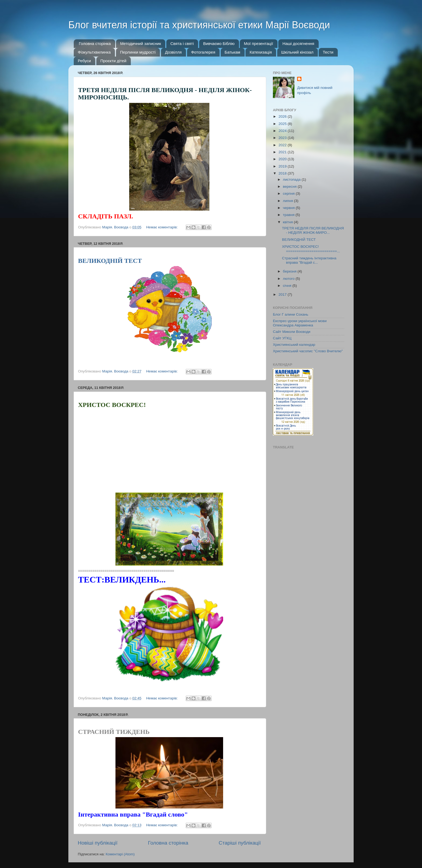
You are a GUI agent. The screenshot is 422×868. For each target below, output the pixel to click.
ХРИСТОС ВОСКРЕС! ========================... (311, 249)
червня (289, 208)
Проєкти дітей (113, 61)
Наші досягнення (298, 43)
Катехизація (261, 52)
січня (288, 286)
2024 (283, 131)
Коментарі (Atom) (120, 854)
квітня (288, 222)
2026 (283, 116)
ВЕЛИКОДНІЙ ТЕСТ (110, 261)
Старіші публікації (240, 843)
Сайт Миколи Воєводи (292, 332)
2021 (283, 152)
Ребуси (84, 61)
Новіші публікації (98, 843)
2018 (283, 173)
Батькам (233, 52)
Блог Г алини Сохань (291, 314)
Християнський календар (294, 345)
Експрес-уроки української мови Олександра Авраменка (300, 323)
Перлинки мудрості (138, 52)
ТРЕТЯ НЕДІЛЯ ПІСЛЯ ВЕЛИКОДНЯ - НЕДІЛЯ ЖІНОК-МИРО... (313, 230)
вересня (290, 187)
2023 (283, 138)
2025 (283, 124)
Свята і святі (182, 43)
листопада (292, 179)
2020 (283, 159)
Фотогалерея (203, 52)
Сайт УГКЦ (282, 338)
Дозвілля (173, 52)
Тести (328, 52)
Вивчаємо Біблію (219, 43)
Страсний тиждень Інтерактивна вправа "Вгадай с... (309, 260)
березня (290, 271)
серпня (289, 194)
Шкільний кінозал (297, 52)
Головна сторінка (95, 43)
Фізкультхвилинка (94, 52)
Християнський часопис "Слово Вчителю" (308, 351)
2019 (283, 166)
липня (288, 201)
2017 (283, 294)
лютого (289, 279)
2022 (283, 145)
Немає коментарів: (162, 227)
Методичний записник (140, 43)
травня (289, 215)
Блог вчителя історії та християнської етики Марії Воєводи (199, 25)
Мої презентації (258, 43)
